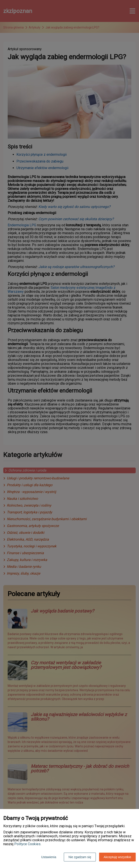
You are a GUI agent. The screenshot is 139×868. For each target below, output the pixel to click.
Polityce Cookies (27, 844)
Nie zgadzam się (80, 857)
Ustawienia (49, 857)
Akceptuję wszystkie (117, 857)
